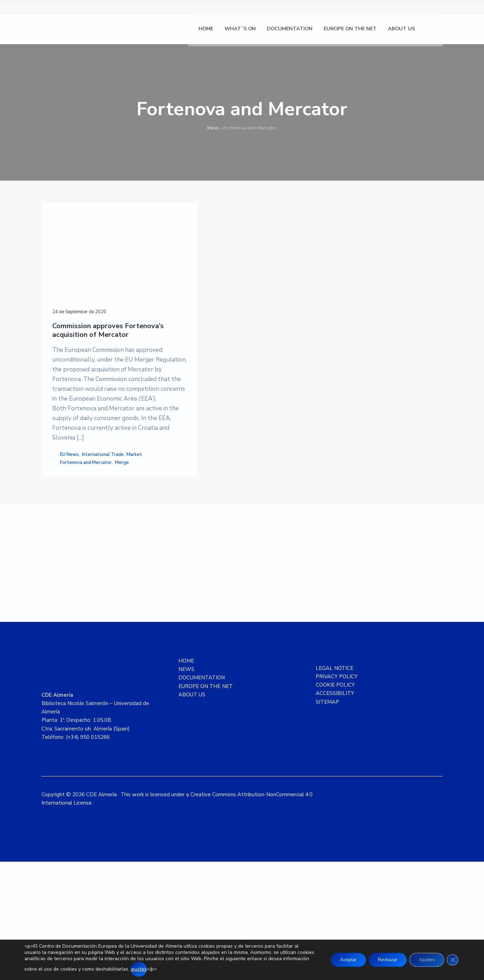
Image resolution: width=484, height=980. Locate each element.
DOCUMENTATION (202, 796)
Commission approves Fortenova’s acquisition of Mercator (74, 302)
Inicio (213, 128)
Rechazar (382, 960)
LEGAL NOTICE (335, 786)
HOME (186, 779)
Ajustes (424, 960)
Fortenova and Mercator (86, 571)
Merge (60, 578)
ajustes (166, 969)
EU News (69, 555)
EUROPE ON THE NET (206, 804)
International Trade (74, 562)
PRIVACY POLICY (337, 795)
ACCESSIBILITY (335, 812)
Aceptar (339, 960)
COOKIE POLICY (335, 803)
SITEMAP (327, 820)
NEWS (186, 788)
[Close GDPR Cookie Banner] (452, 960)
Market (106, 562)
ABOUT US (192, 813)
